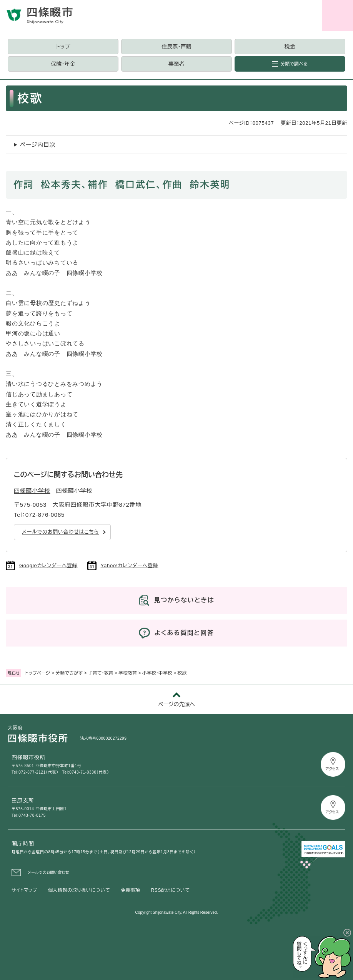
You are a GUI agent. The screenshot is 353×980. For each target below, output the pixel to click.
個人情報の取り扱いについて (79, 890)
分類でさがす (69, 673)
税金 (290, 47)
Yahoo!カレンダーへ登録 (130, 565)
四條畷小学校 (32, 491)
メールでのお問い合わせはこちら (60, 532)
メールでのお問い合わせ (48, 872)
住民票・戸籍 (177, 47)
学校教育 (128, 673)
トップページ (38, 673)
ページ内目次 (38, 145)
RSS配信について (171, 890)
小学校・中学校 (157, 673)
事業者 (176, 64)
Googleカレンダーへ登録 (48, 565)
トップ (63, 47)
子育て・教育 (101, 673)
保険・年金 (63, 64)
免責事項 (130, 890)
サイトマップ (24, 890)
